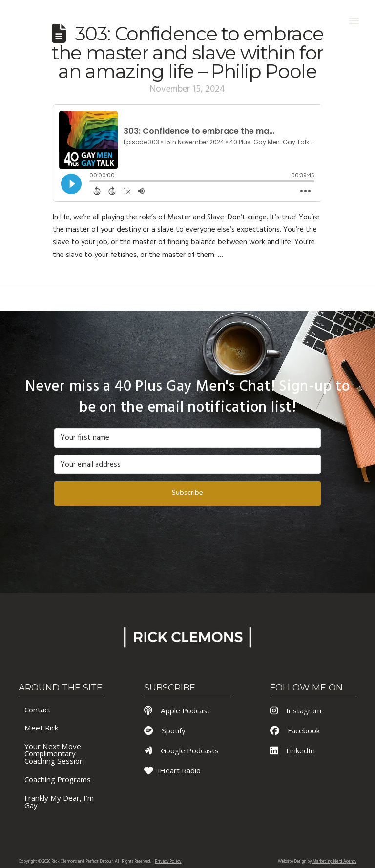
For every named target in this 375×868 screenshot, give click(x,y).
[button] (354, 21)
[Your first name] (187, 438)
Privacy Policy (168, 862)
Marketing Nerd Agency (334, 862)
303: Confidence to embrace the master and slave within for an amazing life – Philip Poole (187, 53)
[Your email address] (187, 465)
